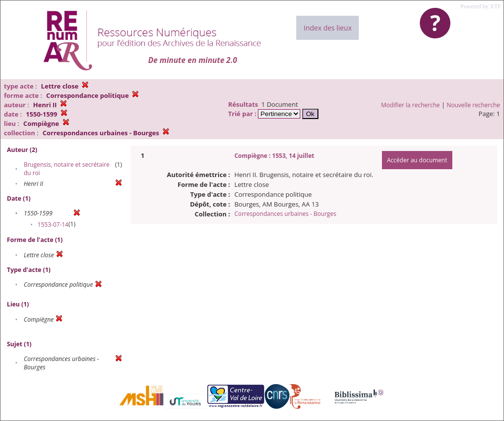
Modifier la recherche (410, 105)
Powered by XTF (481, 6)
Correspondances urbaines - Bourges (285, 214)
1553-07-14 (53, 225)
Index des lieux (328, 28)
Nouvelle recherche (474, 105)
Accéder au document (417, 160)
